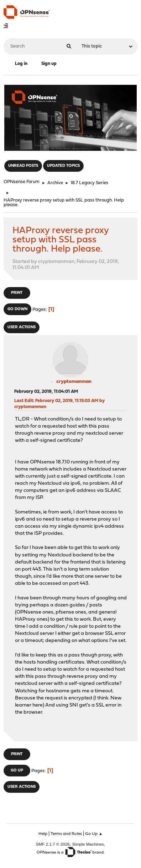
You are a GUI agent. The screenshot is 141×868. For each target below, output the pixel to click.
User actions (22, 327)
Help (43, 834)
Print (17, 293)
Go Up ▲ (94, 834)
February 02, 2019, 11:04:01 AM (46, 392)
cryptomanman (74, 382)
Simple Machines (88, 844)
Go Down (17, 309)
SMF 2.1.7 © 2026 (53, 844)
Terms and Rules (66, 834)
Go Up (17, 771)
